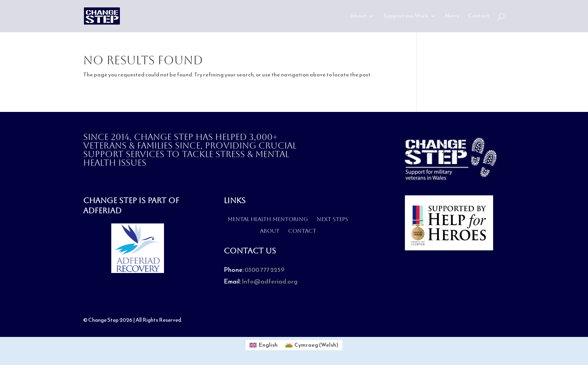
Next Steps (332, 219)
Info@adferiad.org (270, 281)
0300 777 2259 (264, 269)
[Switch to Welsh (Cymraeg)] (312, 345)
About (358, 17)
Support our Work (406, 17)
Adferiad (102, 211)
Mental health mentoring (268, 219)
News (452, 17)
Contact (479, 17)
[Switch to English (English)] (264, 345)
